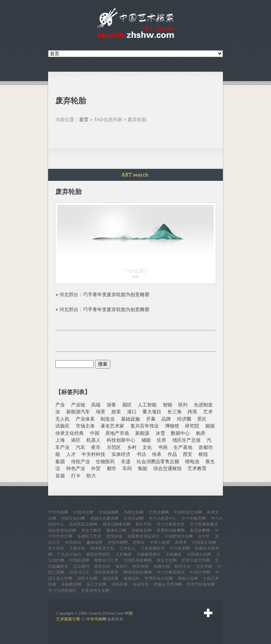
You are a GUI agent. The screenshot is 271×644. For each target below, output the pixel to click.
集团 (60, 462)
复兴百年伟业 (145, 426)
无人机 (62, 419)
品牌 (166, 419)
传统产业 (80, 462)
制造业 (108, 419)
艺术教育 (197, 468)
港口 (132, 412)
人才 (71, 454)
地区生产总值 (186, 440)
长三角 (175, 412)
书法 (141, 454)
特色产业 (76, 468)
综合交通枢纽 (168, 468)
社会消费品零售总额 (158, 462)
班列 (183, 405)
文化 (147, 447)
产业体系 (85, 419)
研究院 (192, 426)
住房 (161, 440)
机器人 (93, 440)
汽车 (80, 447)
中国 (95, 433)
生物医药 (105, 462)
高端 (96, 405)
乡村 (132, 447)
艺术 (208, 412)
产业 (60, 405)
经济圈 (184, 419)
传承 (157, 454)
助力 (91, 476)
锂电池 (192, 462)
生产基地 (183, 447)
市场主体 (85, 426)
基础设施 (130, 419)
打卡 (76, 476)
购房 (201, 433)
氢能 (142, 468)
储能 (146, 440)
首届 (60, 476)
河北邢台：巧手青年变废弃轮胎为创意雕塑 (104, 295)
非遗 (126, 462)
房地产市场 (117, 433)
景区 (202, 419)
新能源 (142, 433)
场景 (101, 412)
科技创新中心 (121, 440)
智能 (168, 405)
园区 (127, 405)
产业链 (78, 405)
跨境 (192, 412)
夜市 (96, 447)
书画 (163, 447)
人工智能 (147, 405)
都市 (111, 468)
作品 (172, 454)
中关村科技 (93, 454)
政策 (116, 412)
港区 (76, 440)
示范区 (114, 447)
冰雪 (160, 433)
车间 (127, 468)
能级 (210, 426)
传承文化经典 (70, 433)
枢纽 (203, 454)
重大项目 (152, 412)
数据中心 (180, 433)
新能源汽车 (78, 412)
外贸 (96, 468)
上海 (60, 440)
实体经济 (121, 454)
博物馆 (172, 426)
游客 (111, 405)
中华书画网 (96, 619)
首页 (84, 120)
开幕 (151, 419)
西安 (188, 454)
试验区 (62, 426)
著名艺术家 (112, 426)
